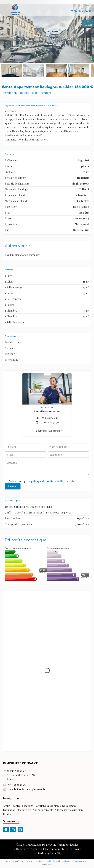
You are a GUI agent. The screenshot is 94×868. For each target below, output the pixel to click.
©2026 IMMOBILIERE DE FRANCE (36, 845)
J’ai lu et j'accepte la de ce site (41, 481)
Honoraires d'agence (28, 849)
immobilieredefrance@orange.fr (27, 789)
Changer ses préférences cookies (62, 849)
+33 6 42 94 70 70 (49, 422)
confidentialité (51, 861)
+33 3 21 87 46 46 (49, 418)
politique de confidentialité (47, 481)
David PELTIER (47, 408)
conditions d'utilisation (71, 861)
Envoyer (13, 486)
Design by (49, 853)
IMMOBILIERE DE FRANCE (21, 764)
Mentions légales (68, 845)
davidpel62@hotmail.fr (49, 431)
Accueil (15, 9)
